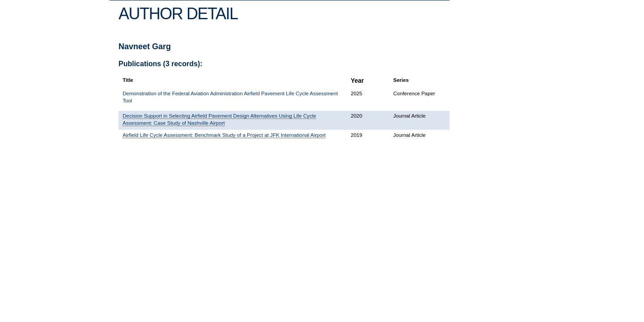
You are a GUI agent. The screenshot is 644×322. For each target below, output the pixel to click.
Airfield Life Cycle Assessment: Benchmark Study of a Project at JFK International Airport (224, 135)
